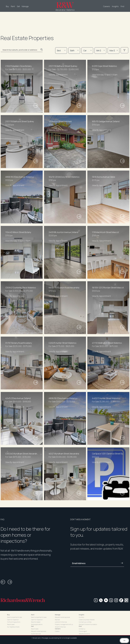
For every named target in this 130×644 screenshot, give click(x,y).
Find (122, 6)
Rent (13, 6)
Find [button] (80, 626)
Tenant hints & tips (60, 627)
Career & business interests (87, 620)
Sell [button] (32, 626)
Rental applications (37, 624)
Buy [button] (8, 615)
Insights (115, 6)
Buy (7, 6)
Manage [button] (58, 615)
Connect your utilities (85, 622)
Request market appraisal (39, 631)
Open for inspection (13, 620)
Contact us (82, 629)
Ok (124, 640)
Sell (18, 6)
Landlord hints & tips (61, 622)
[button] (3, 582)
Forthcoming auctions (14, 622)
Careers (107, 6)
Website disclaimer (84, 634)
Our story (81, 617)
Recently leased (36, 622)
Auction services (36, 634)
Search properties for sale (15, 617)
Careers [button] (58, 629)
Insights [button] (82, 615)
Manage (25, 6)
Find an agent (83, 631)
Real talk (57, 620)
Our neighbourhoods (13, 627)
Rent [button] (33, 615)
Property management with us (64, 624)
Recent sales (11, 624)
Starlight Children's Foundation (88, 624)
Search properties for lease (39, 617)
